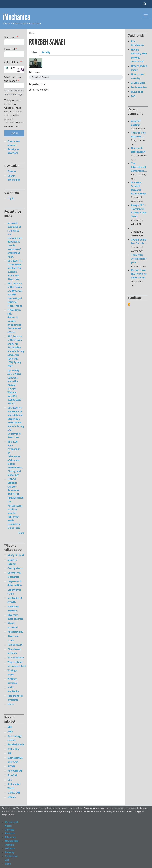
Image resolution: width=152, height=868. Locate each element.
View (34, 52)
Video (8, 864)
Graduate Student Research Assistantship (138, 188)
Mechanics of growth (15, 600)
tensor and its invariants (15, 698)
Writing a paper (12, 672)
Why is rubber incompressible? (16, 664)
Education (10, 837)
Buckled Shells (16, 744)
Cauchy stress (15, 568)
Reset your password (13, 151)
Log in (11, 198)
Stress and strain (13, 638)
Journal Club (138, 83)
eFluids (11, 797)
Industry (9, 852)
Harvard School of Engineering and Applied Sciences (65, 812)
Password (9, 49)
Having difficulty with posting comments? (139, 56)
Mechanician (12, 841)
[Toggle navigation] (146, 16)
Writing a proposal (12, 681)
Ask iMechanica (137, 43)
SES (10, 780)
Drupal (144, 808)
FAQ (133, 96)
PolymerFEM (15, 771)
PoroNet (12, 775)
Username (10, 37)
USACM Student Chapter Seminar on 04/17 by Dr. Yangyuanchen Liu (15, 490)
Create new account (14, 143)
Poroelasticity (15, 632)
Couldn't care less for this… (139, 241)
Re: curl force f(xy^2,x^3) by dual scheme (139, 274)
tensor (11, 704)
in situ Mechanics (13, 689)
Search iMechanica (14, 178)
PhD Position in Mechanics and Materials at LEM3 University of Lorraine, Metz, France (15, 295)
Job (7, 860)
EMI (9, 753)
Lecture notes (139, 87)
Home (32, 33)
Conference (11, 856)
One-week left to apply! (138, 150)
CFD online (13, 749)
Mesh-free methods (13, 608)
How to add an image (139, 68)
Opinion (9, 845)
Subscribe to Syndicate (129, 304)
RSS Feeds (137, 92)
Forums (12, 171)
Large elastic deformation (15, 583)
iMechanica (16, 17)
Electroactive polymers (15, 760)
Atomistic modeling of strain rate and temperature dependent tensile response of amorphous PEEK (15, 240)
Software (10, 848)
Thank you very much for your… (139, 259)
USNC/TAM (14, 793)
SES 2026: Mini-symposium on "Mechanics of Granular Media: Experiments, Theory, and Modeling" (15, 458)
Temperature (15, 645)
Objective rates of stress (15, 617)
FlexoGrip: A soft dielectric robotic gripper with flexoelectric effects (15, 321)
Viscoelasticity (16, 658)
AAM (10, 727)
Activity (46, 52)
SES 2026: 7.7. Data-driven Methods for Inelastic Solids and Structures (15, 270)
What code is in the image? (12, 79)
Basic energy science (14, 738)
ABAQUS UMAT (16, 555)
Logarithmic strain (14, 592)
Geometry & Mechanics (14, 575)
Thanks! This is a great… (138, 135)
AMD (10, 732)
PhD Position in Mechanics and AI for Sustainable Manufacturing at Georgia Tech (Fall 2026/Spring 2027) (16, 351)
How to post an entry (138, 76)
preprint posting (136, 123)
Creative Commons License (98, 808)
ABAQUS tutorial (12, 562)
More (21, 533)
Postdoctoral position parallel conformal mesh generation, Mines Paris (15, 517)
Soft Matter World (14, 786)
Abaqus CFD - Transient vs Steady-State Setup (139, 211)
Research (10, 833)
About (8, 826)
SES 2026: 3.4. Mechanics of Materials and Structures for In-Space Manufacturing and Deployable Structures (16, 423)
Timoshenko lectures (14, 651)
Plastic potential (13, 625)
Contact (9, 830)
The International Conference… (139, 167)
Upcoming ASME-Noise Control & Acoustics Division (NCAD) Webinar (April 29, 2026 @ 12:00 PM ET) (14, 387)
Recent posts (12, 822)
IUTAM (11, 766)
